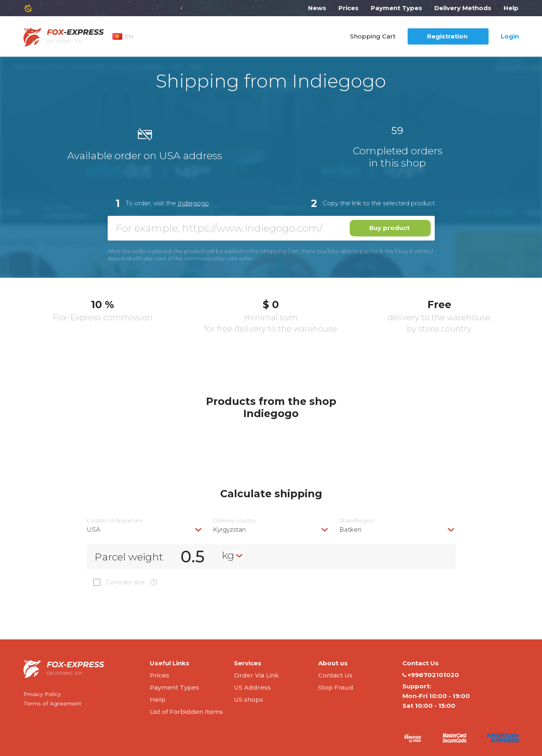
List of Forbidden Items (186, 712)
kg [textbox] (228, 555)
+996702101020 (431, 675)
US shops (249, 700)
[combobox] (145, 529)
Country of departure (115, 521)
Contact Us (335, 675)
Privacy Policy (42, 694)
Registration (447, 36)
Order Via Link (256, 675)
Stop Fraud (336, 687)
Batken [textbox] (350, 529)
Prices (349, 8)
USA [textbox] (94, 529)
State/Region (357, 521)
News (317, 8)
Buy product (389, 228)
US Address (252, 687)
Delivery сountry (235, 521)
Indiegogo (193, 203)
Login (510, 36)
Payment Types (396, 8)
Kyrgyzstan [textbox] (229, 529)
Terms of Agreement (52, 703)
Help (511, 8)
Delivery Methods (463, 8)
